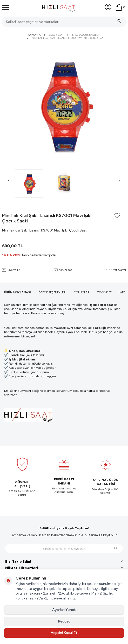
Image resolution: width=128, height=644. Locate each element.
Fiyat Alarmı (116, 270)
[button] (9, 181)
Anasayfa (34, 35)
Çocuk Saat (56, 35)
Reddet (64, 621)
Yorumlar (82, 292)
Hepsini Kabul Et (64, 633)
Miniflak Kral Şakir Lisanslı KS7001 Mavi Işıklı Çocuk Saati (68, 38)
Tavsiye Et (11, 270)
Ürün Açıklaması (17, 292)
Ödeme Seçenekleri (52, 292)
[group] (64, 106)
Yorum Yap (63, 270)
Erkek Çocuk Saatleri (86, 35)
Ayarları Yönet (64, 610)
